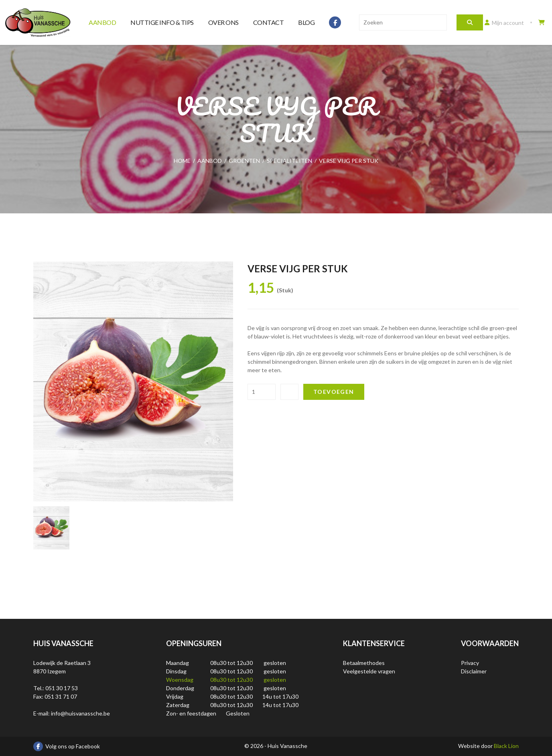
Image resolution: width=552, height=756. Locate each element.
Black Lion (506, 746)
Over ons (223, 22)
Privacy (470, 663)
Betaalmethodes (364, 663)
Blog (306, 22)
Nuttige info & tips (162, 22)
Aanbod (102, 22)
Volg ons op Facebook (67, 746)
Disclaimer (474, 671)
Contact (269, 22)
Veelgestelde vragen (369, 671)
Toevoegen (334, 392)
